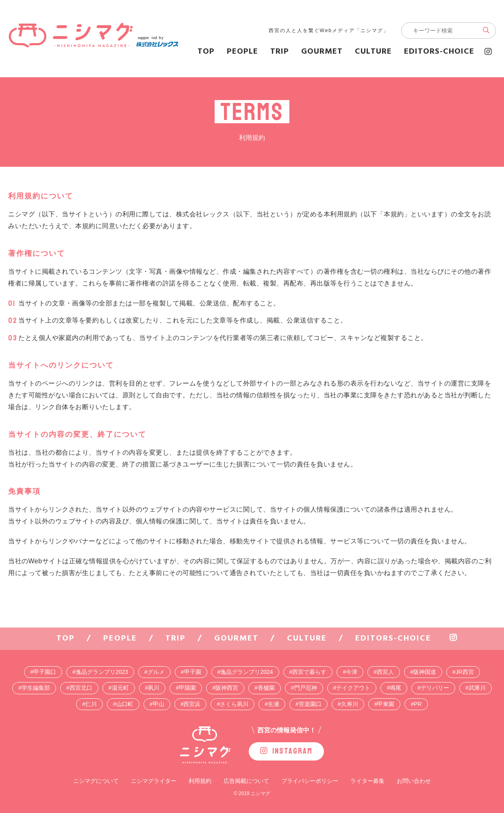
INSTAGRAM (286, 751)
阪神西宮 (227, 688)
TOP (206, 52)
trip (280, 52)
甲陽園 (187, 688)
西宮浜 (192, 704)
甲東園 (386, 704)
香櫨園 (266, 688)
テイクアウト (353, 688)
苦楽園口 (310, 704)
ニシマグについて (96, 781)
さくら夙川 (234, 704)
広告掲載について (246, 781)
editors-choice (439, 52)
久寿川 (350, 704)
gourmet (322, 52)
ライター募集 (367, 781)
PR (418, 704)
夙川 (154, 688)
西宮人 (385, 672)
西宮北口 (81, 688)
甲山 (159, 704)
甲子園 (193, 672)
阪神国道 (425, 672)
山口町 (125, 704)
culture (373, 52)
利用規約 (200, 781)
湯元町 (120, 688)
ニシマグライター (154, 781)
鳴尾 (395, 688)
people (242, 52)
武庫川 (477, 688)
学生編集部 (36, 688)
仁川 (91, 704)
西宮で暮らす (309, 672)
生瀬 (274, 704)
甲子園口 (45, 672)
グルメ (156, 672)
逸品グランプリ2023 (102, 672)
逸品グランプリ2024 (247, 672)
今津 (352, 672)
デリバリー (435, 688)
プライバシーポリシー (310, 781)
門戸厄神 (306, 688)
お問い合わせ (414, 781)
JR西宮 (465, 672)
